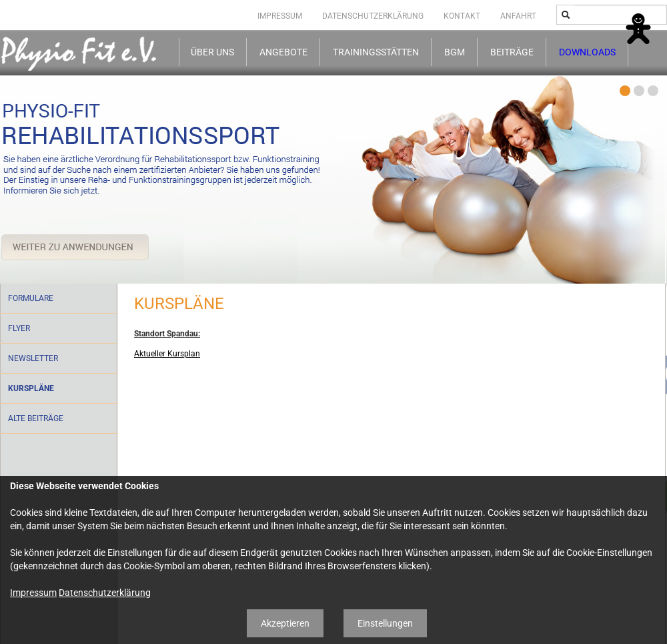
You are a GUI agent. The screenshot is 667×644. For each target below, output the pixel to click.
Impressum (280, 16)
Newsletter (33, 358)
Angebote (283, 52)
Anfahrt (518, 16)
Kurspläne (31, 388)
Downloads (587, 52)
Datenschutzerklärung (373, 16)
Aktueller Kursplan (167, 354)
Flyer (19, 328)
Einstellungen (385, 623)
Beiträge (512, 52)
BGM (455, 52)
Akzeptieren (285, 623)
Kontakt (462, 16)
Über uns (212, 52)
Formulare (31, 298)
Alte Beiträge (36, 418)
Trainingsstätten (376, 52)
